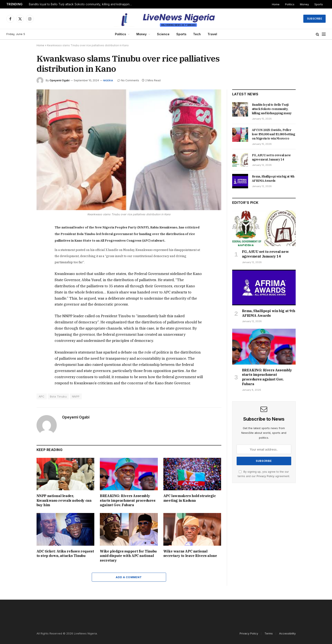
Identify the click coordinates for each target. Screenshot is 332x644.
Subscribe (314, 19)
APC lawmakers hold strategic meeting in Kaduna (190, 498)
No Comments (128, 80)
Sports (319, 4)
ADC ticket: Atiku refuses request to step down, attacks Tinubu (65, 554)
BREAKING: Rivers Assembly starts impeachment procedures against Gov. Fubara (128, 500)
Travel (212, 34)
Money (304, 4)
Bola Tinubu (58, 396)
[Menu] (324, 34)
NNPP (76, 396)
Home (276, 4)
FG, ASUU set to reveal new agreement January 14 (271, 157)
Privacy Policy (266, 476)
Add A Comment (129, 577)
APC (42, 396)
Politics (290, 4)
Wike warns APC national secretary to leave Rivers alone (190, 554)
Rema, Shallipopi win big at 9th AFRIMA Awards (273, 179)
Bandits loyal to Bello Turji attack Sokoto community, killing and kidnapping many (82, 4)
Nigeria (108, 80)
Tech (197, 34)
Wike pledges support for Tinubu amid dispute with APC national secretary (128, 556)
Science (163, 34)
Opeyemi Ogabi (59, 80)
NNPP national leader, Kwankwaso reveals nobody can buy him (64, 500)
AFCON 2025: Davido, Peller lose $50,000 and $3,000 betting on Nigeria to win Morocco (273, 134)
